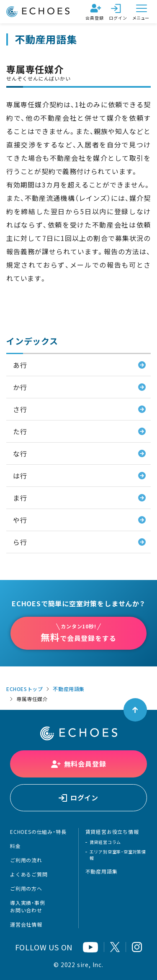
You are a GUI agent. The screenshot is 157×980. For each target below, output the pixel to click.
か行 (20, 387)
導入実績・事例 (28, 903)
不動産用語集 (69, 689)
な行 (20, 453)
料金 (15, 846)
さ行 (20, 409)
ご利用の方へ (26, 889)
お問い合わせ (26, 910)
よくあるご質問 (29, 874)
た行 (20, 431)
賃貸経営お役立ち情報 (112, 832)
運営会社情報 (26, 924)
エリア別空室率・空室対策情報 (118, 855)
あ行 (20, 365)
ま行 (20, 498)
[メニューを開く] (142, 12)
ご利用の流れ (26, 860)
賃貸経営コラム (106, 842)
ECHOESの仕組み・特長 (38, 832)
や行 (20, 520)
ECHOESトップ (24, 689)
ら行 (20, 542)
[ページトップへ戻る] (135, 710)
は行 (20, 476)
